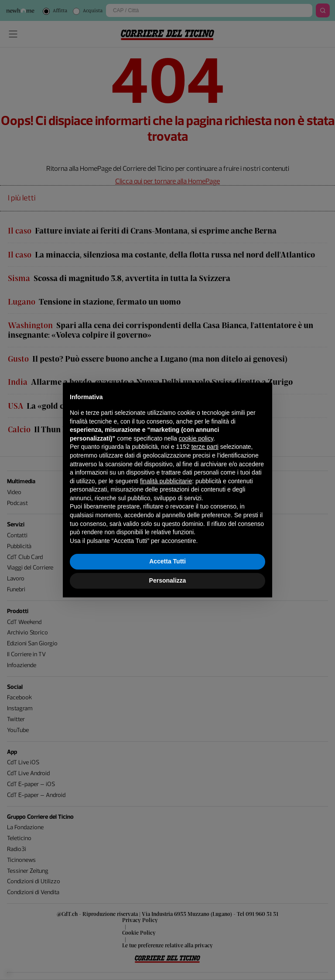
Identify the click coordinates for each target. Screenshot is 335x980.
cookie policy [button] (196, 438)
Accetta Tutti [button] (167, 561)
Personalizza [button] (168, 580)
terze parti (205, 447)
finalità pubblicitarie (166, 481)
